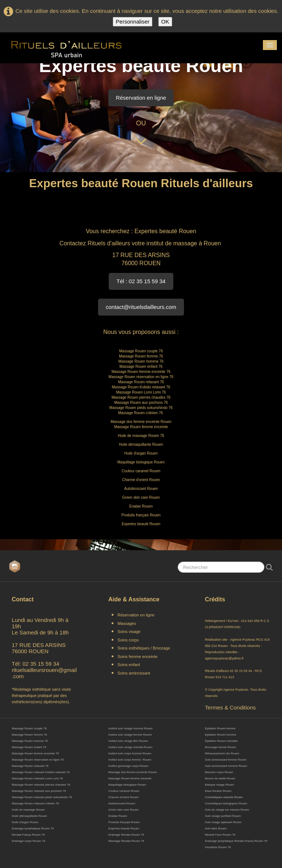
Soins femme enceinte (138, 657)
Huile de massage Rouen (28, 810)
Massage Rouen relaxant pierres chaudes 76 (41, 785)
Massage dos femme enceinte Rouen (133, 772)
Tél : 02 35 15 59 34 (141, 281)
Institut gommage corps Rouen (128, 766)
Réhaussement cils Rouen (222, 753)
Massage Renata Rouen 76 (126, 841)
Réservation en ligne (141, 98)
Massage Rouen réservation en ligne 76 (38, 760)
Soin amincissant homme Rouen (226, 766)
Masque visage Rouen (220, 785)
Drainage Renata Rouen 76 (126, 835)
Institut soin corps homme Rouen (130, 753)
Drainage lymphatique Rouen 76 (33, 828)
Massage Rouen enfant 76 (29, 747)
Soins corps (128, 640)
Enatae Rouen (118, 816)
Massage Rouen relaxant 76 (30, 766)
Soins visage (129, 632)
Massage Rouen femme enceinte (130, 778)
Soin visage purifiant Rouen (223, 816)
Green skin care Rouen (123, 810)
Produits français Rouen (124, 822)
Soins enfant (129, 665)
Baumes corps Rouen (219, 772)
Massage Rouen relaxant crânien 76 (36, 803)
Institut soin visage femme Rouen (130, 735)
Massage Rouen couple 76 (29, 728)
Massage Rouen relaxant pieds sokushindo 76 (42, 797)
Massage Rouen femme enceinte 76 (35, 753)
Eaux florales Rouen (218, 791)
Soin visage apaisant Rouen (223, 822)
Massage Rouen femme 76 (29, 735)
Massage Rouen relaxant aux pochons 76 (39, 791)
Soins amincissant (134, 673)
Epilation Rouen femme (220, 728)
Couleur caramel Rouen (124, 791)
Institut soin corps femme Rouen (130, 760)
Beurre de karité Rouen (220, 778)
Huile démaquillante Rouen (29, 816)
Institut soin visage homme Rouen (131, 728)
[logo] (66, 48)
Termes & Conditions (230, 707)
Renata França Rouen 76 (28, 835)
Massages (127, 623)
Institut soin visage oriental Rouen (130, 747)
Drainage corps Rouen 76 (28, 841)
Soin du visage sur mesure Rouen (227, 810)
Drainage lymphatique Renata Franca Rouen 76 (236, 841)
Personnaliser (133, 22)
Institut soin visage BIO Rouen (128, 741)
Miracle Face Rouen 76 (220, 835)
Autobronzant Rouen (122, 803)
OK (165, 22)
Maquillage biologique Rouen (127, 785)
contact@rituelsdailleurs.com (141, 307)
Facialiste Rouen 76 (218, 847)
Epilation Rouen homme (220, 735)
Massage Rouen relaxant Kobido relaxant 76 (41, 772)
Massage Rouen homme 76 (30, 741)
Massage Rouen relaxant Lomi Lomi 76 (37, 778)
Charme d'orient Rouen (123, 797)
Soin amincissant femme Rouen (226, 760)
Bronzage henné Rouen (220, 747)
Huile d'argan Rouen (25, 822)
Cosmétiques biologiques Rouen (226, 803)
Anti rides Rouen (216, 828)
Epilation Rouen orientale (221, 741)
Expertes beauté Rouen (124, 828)
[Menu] (270, 45)
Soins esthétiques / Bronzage (144, 648)
